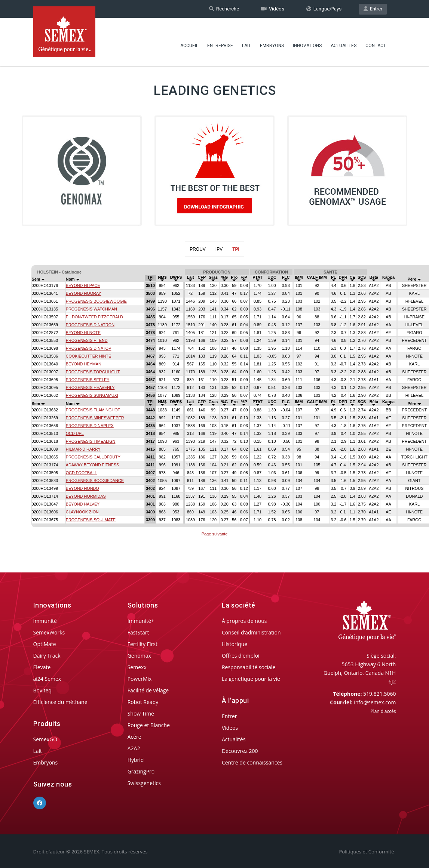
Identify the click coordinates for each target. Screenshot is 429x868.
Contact (376, 39)
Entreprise (220, 39)
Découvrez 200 (240, 751)
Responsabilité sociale (249, 667)
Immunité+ (141, 621)
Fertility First (143, 644)
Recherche (224, 9)
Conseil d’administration (251, 632)
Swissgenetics (144, 783)
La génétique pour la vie (251, 679)
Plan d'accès (383, 711)
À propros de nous (244, 621)
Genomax (139, 656)
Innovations (307, 39)
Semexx (137, 667)
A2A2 (134, 748)
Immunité (45, 621)
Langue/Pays (324, 9)
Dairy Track (47, 656)
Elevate (42, 667)
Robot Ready (143, 702)
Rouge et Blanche (149, 725)
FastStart (138, 632)
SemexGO (45, 739)
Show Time (141, 713)
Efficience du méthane (60, 702)
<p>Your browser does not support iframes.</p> (214, 402)
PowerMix (140, 679)
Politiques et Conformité (367, 852)
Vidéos (273, 9)
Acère (134, 737)
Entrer (373, 9)
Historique (235, 644)
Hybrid (136, 760)
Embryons (272, 39)
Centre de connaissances (252, 762)
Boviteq (42, 690)
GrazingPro (141, 771)
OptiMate (45, 644)
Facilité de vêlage (148, 690)
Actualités (344, 39)
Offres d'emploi (241, 656)
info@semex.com (375, 702)
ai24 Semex (47, 679)
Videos (230, 728)
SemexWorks (49, 632)
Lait (246, 39)
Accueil (189, 39)
